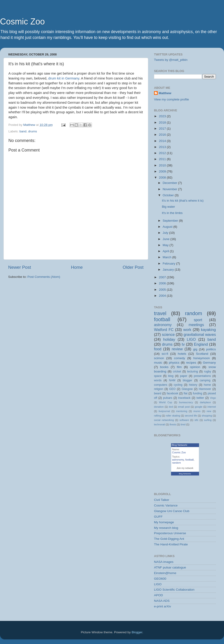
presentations (202, 376)
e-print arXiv (163, 606)
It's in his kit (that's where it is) (183, 201)
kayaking (208, 330)
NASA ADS (162, 601)
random (194, 313)
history (193, 385)
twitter (200, 398)
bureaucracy (186, 402)
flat (185, 393)
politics (211, 349)
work (187, 330)
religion (159, 389)
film (179, 367)
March (167, 257)
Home (77, 267)
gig (195, 349)
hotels (182, 354)
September (171, 221)
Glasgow (187, 389)
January (169, 270)
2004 (163, 296)
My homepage (164, 522)
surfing (208, 420)
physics (174, 363)
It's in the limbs (172, 213)
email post (184, 407)
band (23, 131)
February (169, 263)
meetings (196, 325)
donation (159, 407)
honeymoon (201, 358)
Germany (209, 363)
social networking (164, 420)
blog (171, 376)
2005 (163, 290)
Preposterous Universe (170, 533)
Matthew (165, 93)
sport (198, 320)
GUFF (158, 517)
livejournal (164, 411)
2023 (163, 116)
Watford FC (164, 330)
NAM (172, 380)
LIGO (191, 339)
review (177, 349)
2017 (163, 129)
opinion (195, 367)
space (158, 376)
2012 (163, 153)
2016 (163, 135)
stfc (197, 420)
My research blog (166, 528)
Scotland (202, 354)
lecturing (192, 372)
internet (212, 407)
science (168, 334)
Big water (168, 207)
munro (197, 411)
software (184, 420)
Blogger (137, 632)
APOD (158, 595)
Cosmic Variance (166, 505)
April (166, 251)
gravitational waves (200, 334)
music (158, 363)
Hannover (205, 389)
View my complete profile (171, 99)
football (162, 319)
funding (198, 393)
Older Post (133, 267)
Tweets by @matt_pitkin (171, 60)
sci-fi (165, 354)
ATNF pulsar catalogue (170, 567)
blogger (187, 380)
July (166, 233)
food (158, 349)
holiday (169, 339)
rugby (207, 372)
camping (205, 380)
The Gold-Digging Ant (169, 539)
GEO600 (160, 579)
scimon (159, 358)
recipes (191, 363)
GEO (172, 389)
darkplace (205, 402)
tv (183, 344)
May (166, 245)
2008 (163, 177)
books (164, 367)
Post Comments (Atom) (44, 277)
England (201, 344)
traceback (184, 398)
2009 (163, 171)
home (207, 385)
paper (184, 376)
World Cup (166, 402)
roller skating (173, 416)
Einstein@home (165, 573)
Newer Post (20, 267)
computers (161, 385)
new (209, 411)
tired (183, 424)
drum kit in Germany (64, 78)
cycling (178, 385)
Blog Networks (185, 474)
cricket (177, 372)
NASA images (164, 562)
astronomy (163, 325)
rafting (157, 416)
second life (191, 416)
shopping (207, 416)
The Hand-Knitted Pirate (171, 544)
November (170, 189)
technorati (159, 424)
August (168, 227)
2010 (163, 165)
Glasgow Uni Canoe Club (172, 511)
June (166, 239)
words (158, 380)
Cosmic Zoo (22, 22)
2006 (163, 283)
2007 (163, 277)
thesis (173, 424)
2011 (163, 159)
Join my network (185, 468)
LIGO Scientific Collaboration (174, 590)
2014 (163, 141)
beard (158, 393)
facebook (172, 393)
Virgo (213, 398)
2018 (163, 122)
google (199, 407)
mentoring (182, 411)
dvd (171, 407)
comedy (180, 358)
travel (160, 313)
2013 (163, 147)
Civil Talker (162, 500)
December (170, 183)
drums (33, 131)
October (169, 195)
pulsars (168, 398)
